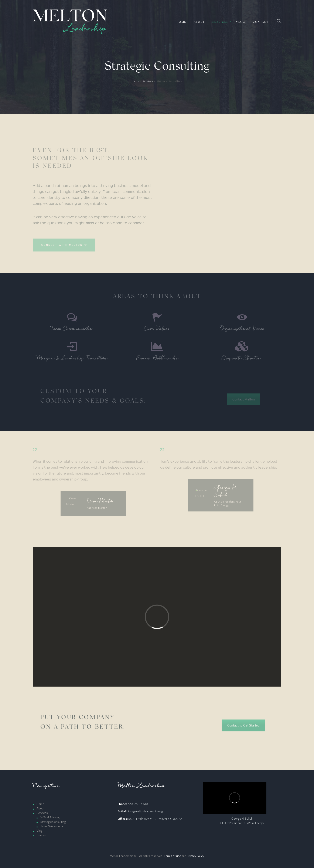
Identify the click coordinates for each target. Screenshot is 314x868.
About (40, 809)
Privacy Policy (196, 856)
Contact (41, 835)
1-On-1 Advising (50, 817)
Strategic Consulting (53, 822)
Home (135, 81)
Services (148, 81)
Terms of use (172, 856)
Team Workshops (52, 826)
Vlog (39, 831)
